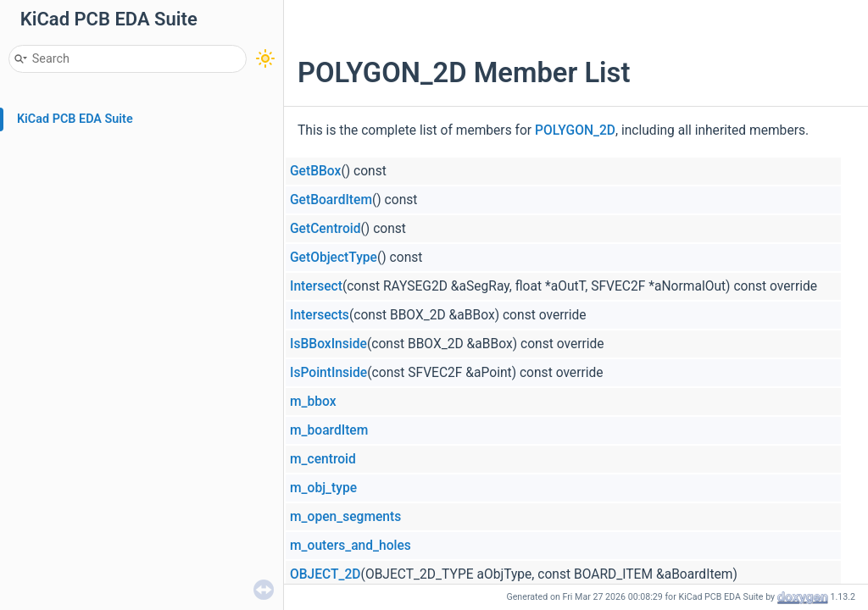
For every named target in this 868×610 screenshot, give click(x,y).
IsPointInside (328, 373)
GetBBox (315, 171)
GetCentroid (325, 229)
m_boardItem (329, 430)
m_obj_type (323, 488)
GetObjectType (334, 258)
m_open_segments (345, 517)
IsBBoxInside (328, 344)
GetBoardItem (331, 200)
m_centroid (323, 459)
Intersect (316, 286)
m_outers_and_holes (351, 546)
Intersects (320, 315)
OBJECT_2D (325, 574)
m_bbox (313, 402)
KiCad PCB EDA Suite (75, 119)
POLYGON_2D (575, 130)
